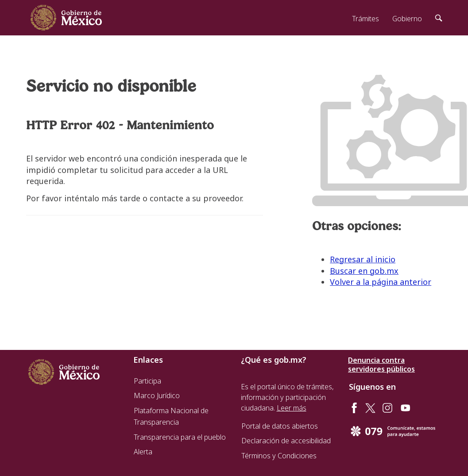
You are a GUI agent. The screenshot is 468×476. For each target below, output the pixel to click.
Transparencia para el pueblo (180, 437)
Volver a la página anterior (381, 282)
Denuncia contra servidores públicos (381, 365)
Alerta (143, 452)
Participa (147, 381)
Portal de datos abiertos (280, 426)
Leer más (292, 408)
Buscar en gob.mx (364, 271)
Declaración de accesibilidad (286, 441)
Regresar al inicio (363, 259)
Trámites (366, 19)
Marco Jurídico (157, 395)
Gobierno (407, 19)
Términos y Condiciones (279, 456)
